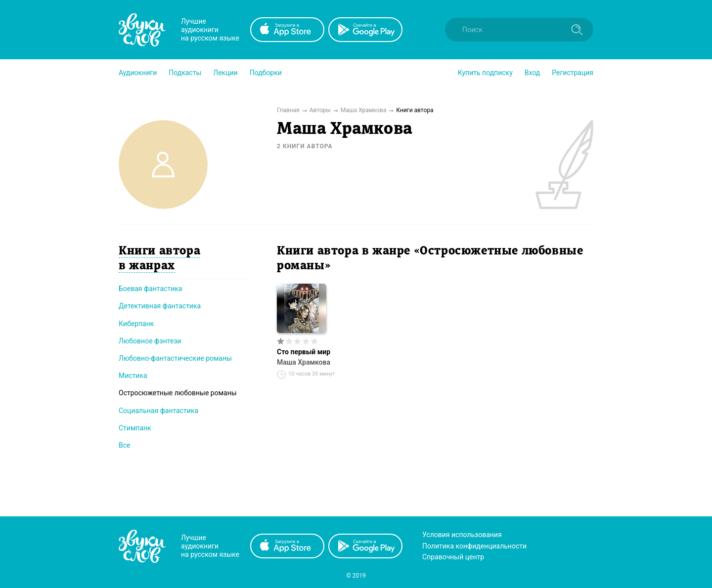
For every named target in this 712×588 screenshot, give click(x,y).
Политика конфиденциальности (474, 546)
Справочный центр (453, 557)
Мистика (133, 376)
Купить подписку (485, 73)
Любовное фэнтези (150, 341)
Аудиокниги (138, 73)
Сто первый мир (304, 352)
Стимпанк (135, 428)
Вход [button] (532, 73)
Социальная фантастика (158, 411)
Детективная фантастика (160, 306)
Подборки (266, 73)
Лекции (225, 73)
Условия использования (462, 535)
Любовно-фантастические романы (175, 358)
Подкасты (185, 73)
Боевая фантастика (150, 289)
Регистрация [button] (573, 73)
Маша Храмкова (304, 362)
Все (124, 445)
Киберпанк (136, 324)
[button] (138, 73)
